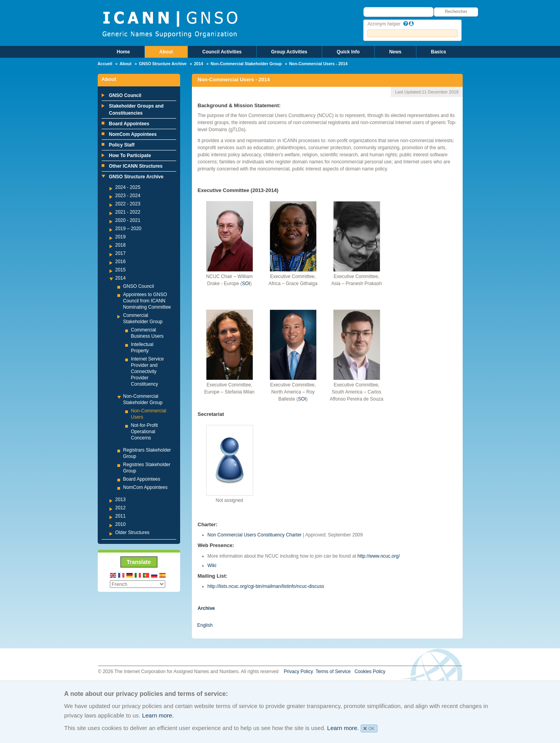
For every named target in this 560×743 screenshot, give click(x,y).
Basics (439, 52)
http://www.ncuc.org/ (379, 556)
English (205, 625)
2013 (121, 500)
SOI (246, 284)
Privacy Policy (298, 672)
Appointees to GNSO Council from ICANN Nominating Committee (147, 301)
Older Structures (132, 533)
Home (123, 52)
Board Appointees (129, 124)
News (395, 52)
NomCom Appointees (133, 134)
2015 (121, 270)
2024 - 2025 (128, 187)
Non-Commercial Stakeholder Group (246, 64)
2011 (121, 516)
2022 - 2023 (128, 204)
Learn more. (158, 715)
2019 (121, 237)
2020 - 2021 (128, 220)
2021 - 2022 (128, 212)
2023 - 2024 (128, 196)
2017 (121, 253)
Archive (206, 608)
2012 (121, 508)
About (166, 52)
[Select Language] (138, 584)
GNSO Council (125, 95)
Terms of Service (333, 672)
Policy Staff (122, 145)
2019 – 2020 (129, 229)
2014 (198, 64)
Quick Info (348, 52)
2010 (121, 524)
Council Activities (222, 52)
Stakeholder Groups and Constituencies (136, 110)
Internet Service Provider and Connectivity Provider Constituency (148, 371)
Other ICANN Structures (136, 166)
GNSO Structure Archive (163, 64)
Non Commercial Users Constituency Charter (255, 535)
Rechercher (456, 11)
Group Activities (289, 52)
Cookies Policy (370, 672)
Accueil (105, 64)
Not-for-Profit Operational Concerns (145, 432)
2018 (121, 245)
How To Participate (130, 156)
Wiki (212, 565)
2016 (121, 262)
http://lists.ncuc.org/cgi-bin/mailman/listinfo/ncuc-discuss (266, 586)
